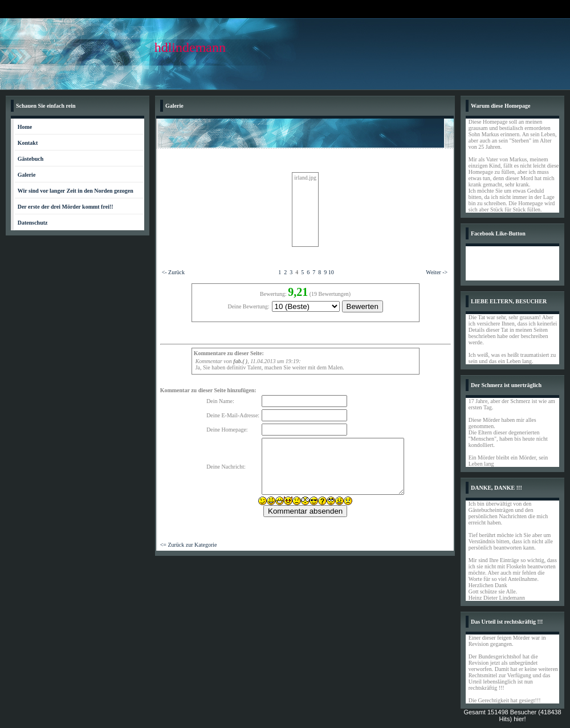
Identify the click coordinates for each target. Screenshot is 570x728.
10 (331, 272)
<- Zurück (173, 272)
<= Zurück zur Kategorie (189, 545)
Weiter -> (437, 272)
